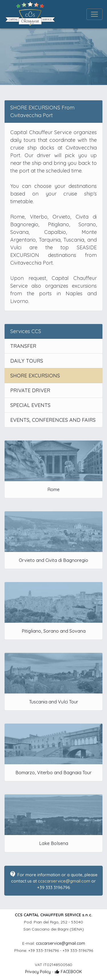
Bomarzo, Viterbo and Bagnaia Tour (53, 773)
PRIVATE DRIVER (30, 390)
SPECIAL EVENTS (30, 405)
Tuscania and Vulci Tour (54, 702)
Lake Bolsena (54, 843)
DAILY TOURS (27, 361)
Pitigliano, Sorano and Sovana (54, 631)
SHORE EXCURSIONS (35, 376)
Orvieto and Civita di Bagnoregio (53, 560)
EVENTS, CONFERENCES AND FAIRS (53, 420)
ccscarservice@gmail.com (64, 881)
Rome (53, 489)
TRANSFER (23, 346)
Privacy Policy (38, 972)
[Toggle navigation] (94, 14)
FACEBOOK (68, 972)
